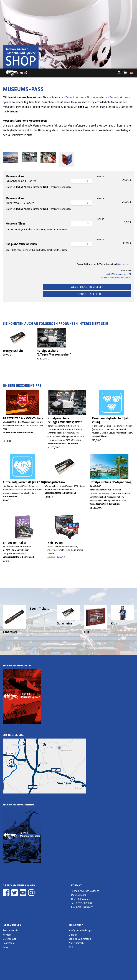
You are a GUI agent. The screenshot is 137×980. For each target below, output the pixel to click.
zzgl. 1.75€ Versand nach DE (119, 274)
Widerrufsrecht (76, 943)
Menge (100, 177)
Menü (23, 73)
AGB (71, 947)
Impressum (9, 943)
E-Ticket (73, 935)
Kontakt (7, 935)
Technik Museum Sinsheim (82, 97)
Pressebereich (10, 930)
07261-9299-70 (85, 907)
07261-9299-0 (84, 903)
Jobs (5, 947)
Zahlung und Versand (80, 939)
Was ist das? (124, 264)
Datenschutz (10, 939)
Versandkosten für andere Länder (116, 278)
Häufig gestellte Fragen (80, 930)
